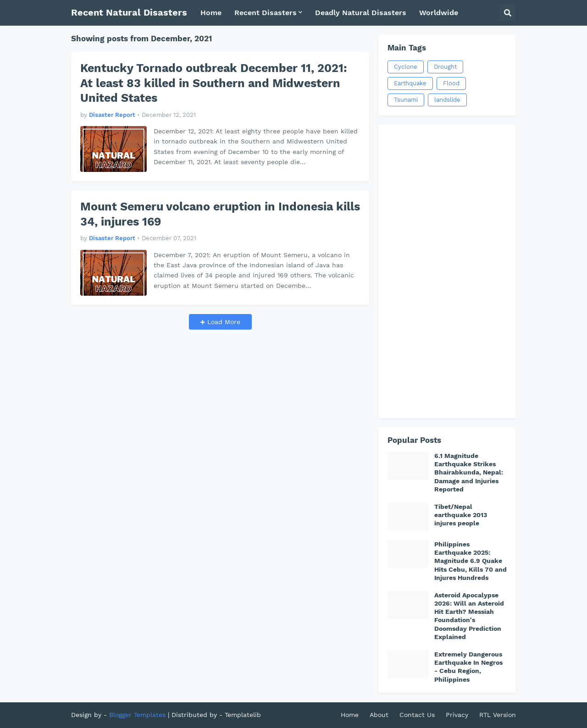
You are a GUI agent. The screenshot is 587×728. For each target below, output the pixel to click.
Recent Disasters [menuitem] (266, 13)
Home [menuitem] (211, 13)
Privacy (457, 715)
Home (350, 715)
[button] (508, 13)
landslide (447, 100)
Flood (451, 83)
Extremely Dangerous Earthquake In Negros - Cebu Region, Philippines (468, 667)
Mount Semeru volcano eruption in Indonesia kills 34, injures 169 (220, 214)
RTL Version (498, 715)
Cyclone (406, 67)
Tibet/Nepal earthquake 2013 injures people (461, 515)
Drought (445, 67)
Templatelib (243, 715)
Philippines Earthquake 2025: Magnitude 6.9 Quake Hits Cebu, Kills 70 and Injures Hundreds (471, 561)
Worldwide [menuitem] (439, 13)
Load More (223, 322)
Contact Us (417, 715)
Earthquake (410, 83)
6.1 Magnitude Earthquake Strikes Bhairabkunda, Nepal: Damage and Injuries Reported (469, 472)
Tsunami (406, 100)
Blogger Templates (137, 715)
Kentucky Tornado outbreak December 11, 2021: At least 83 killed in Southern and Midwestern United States (214, 83)
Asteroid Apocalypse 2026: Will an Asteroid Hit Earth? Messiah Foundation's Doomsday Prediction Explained (469, 616)
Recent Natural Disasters (129, 12)
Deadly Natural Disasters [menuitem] (361, 13)
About (379, 715)
